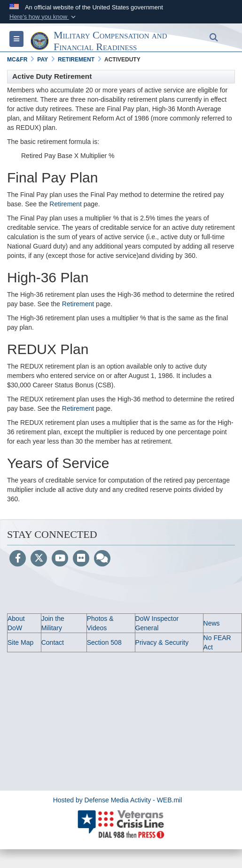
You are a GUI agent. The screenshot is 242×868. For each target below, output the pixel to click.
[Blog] (102, 559)
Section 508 (104, 642)
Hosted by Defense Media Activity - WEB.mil (118, 800)
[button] (43, 17)
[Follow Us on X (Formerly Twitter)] (39, 559)
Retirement (65, 204)
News (212, 623)
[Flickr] (81, 559)
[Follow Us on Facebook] (18, 559)
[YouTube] (60, 559)
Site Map (20, 642)
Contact (53, 642)
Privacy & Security (162, 642)
